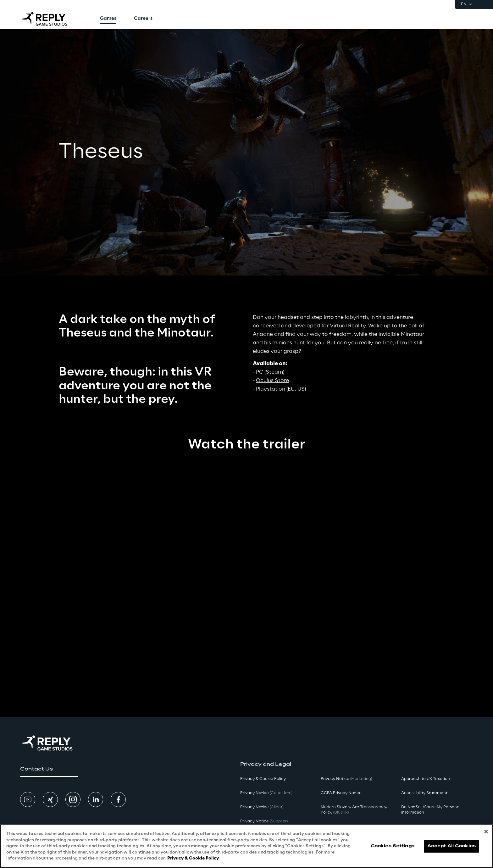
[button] (49, 769)
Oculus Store (272, 381)
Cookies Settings (393, 846)
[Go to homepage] (50, 19)
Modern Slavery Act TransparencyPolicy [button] (354, 810)
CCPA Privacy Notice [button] (341, 793)
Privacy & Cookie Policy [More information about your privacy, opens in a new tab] (193, 858)
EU (291, 389)
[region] (246, 846)
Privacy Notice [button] (266, 793)
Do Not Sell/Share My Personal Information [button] (431, 810)
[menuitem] (108, 19)
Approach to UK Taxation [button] (426, 779)
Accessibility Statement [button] (424, 793)
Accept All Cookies (451, 846)
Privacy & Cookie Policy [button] (263, 779)
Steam (274, 372)
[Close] (486, 832)
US (301, 389)
